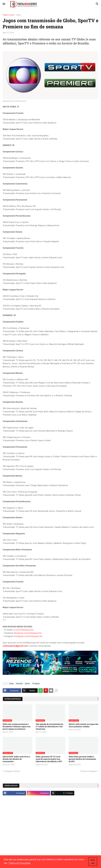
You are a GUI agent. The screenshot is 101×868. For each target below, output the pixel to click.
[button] (4, 4)
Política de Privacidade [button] (20, 863)
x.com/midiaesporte (23, 630)
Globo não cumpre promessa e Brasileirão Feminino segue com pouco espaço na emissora (17, 727)
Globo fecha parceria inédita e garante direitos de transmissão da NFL (82, 759)
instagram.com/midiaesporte (28, 636)
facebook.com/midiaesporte (28, 633)
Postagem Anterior (12, 771)
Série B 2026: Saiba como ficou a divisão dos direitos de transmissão (16, 759)
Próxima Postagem (89, 771)
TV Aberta (36, 684)
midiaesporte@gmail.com (15, 646)
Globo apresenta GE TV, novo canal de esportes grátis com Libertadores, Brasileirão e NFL (49, 759)
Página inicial (8, 15)
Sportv (27, 684)
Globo (19, 15)
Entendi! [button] (93, 862)
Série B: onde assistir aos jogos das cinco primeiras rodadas (84, 725)
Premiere (19, 684)
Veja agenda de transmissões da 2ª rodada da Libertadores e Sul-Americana (49, 727)
